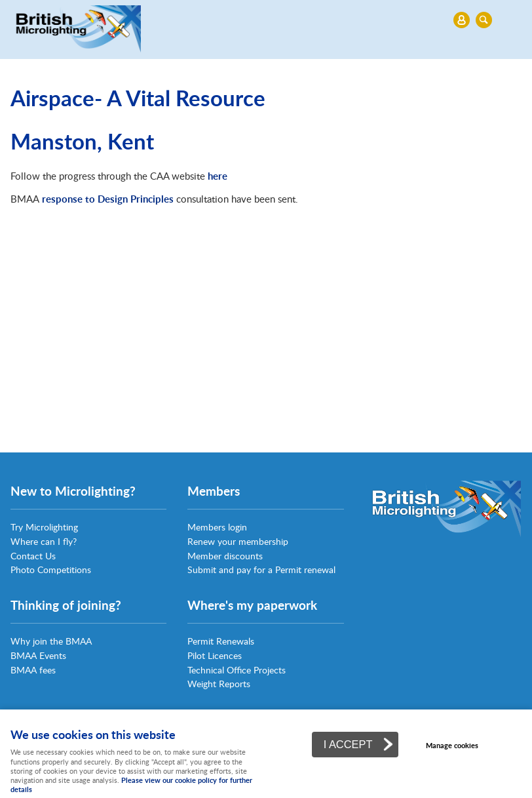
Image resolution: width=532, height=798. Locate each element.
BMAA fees (33, 670)
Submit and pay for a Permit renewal (261, 569)
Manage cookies (452, 745)
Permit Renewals (221, 641)
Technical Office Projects (237, 670)
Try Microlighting (44, 527)
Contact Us (33, 556)
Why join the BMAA (51, 641)
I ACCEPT (348, 744)
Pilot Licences (215, 655)
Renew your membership (238, 541)
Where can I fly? (44, 541)
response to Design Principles (108, 199)
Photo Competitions (51, 569)
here (218, 176)
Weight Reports (219, 684)
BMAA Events (38, 655)
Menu (263, 20)
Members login (217, 527)
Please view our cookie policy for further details (131, 785)
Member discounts (225, 556)
